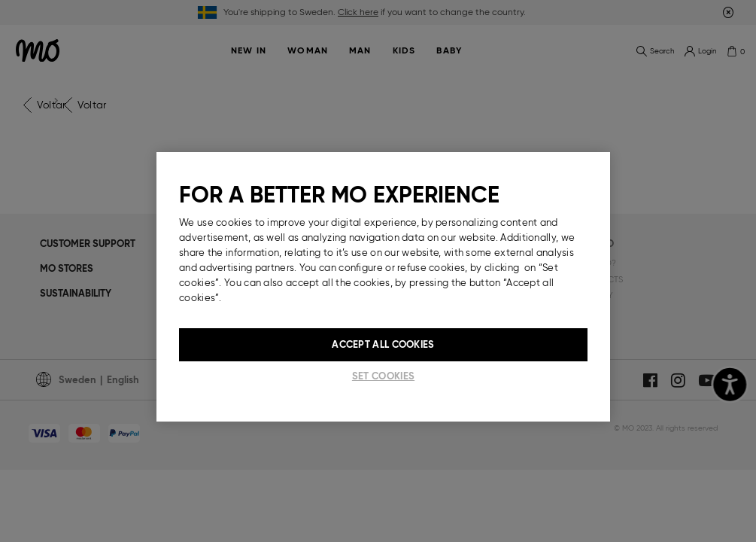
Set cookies (383, 376)
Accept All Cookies (383, 344)
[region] (383, 287)
